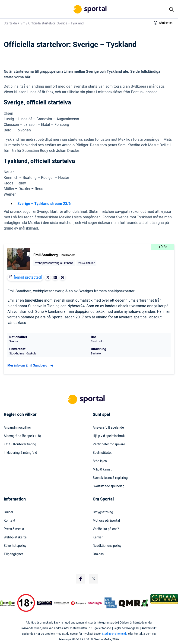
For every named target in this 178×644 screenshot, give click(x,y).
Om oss (98, 554)
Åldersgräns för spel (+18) (22, 436)
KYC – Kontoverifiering (20, 444)
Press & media (14, 529)
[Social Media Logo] (81, 579)
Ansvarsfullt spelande (108, 428)
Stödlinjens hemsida (115, 634)
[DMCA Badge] (7, 603)
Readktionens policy (107, 546)
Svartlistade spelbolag (109, 486)
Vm (23, 23)
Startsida (10, 23)
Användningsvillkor (17, 428)
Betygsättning (103, 512)
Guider (8, 512)
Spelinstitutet (102, 453)
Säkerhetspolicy (15, 546)
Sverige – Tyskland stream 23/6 (44, 204)
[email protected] (28, 277)
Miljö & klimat (102, 470)
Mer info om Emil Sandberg (31, 366)
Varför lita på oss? (106, 529)
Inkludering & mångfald (20, 453)
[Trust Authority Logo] (45, 603)
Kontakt (10, 521)
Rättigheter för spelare (109, 444)
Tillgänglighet (13, 554)
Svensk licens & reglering (110, 478)
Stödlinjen (100, 461)
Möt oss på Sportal (106, 521)
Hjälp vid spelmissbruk (109, 436)
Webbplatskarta (15, 537)
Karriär (98, 537)
